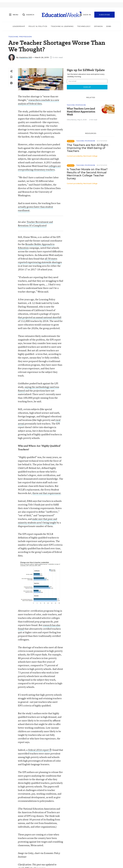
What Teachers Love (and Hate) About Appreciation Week (81, 112)
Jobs (109, 26)
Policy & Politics (38, 26)
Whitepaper (102, 141)
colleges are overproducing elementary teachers (39, 168)
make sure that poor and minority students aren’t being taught (37, 521)
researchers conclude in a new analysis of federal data (39, 102)
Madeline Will (25, 57)
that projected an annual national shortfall (40, 317)
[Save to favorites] (11, 77)
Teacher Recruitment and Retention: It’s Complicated (35, 224)
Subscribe (105, 15)
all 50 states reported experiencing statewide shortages (40, 260)
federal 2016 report (40, 750)
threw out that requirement (46, 493)
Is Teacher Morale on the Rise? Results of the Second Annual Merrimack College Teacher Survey (87, 174)
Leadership (19, 26)
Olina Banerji (72, 120)
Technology (84, 26)
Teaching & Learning (62, 26)
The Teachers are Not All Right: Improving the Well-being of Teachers (88, 148)
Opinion (98, 26)
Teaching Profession (20, 37)
